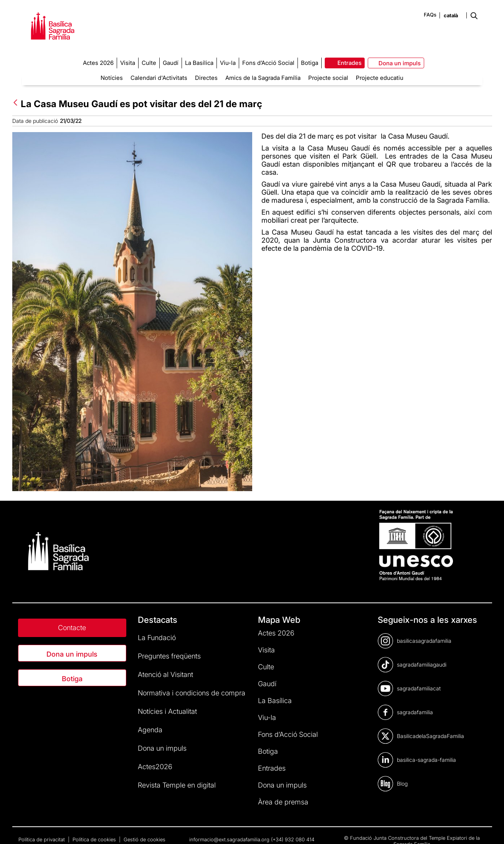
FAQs (430, 15)
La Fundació (157, 638)
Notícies (112, 78)
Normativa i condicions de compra (192, 693)
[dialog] (490, 829)
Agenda (150, 730)
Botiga (72, 679)
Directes (206, 78)
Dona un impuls (72, 654)
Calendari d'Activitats (159, 78)
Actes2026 (155, 767)
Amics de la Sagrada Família (263, 78)
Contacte (72, 628)
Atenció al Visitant (165, 674)
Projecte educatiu (380, 78)
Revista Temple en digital (177, 785)
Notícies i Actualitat (167, 711)
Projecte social (328, 78)
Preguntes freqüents (169, 656)
